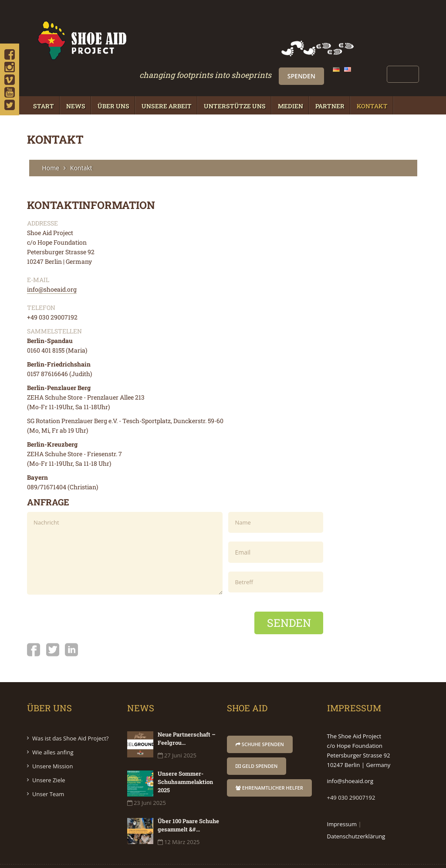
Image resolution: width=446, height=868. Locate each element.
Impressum (342, 802)
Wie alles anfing (53, 730)
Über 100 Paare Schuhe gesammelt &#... (188, 803)
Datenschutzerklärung (356, 814)
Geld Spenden (257, 744)
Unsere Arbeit (167, 84)
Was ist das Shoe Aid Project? (70, 717)
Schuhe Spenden (260, 722)
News (76, 84)
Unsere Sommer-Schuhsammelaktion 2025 (185, 760)
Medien (291, 84)
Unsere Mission (52, 744)
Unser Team (48, 772)
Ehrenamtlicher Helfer (269, 766)
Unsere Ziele (49, 758)
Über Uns (113, 84)
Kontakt (372, 84)
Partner (330, 84)
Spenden (372, 22)
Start (44, 84)
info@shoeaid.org (52, 267)
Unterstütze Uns (235, 84)
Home (51, 146)
